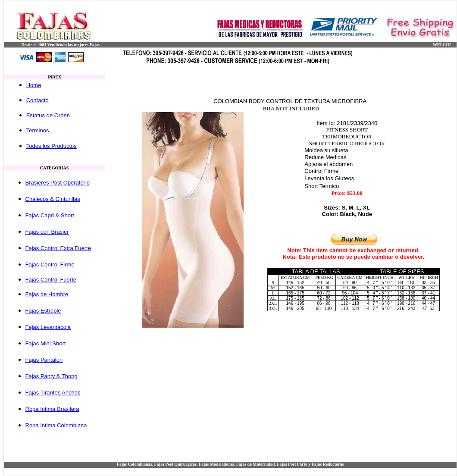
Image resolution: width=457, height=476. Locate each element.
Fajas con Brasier (47, 232)
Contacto (38, 100)
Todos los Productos (52, 146)
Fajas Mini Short (46, 343)
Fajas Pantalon (44, 360)
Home (34, 85)
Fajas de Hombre (47, 294)
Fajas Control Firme (50, 265)
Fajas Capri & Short (50, 215)
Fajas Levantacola (48, 327)
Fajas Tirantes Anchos (53, 393)
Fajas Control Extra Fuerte (58, 248)
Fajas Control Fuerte (51, 280)
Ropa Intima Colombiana (56, 425)
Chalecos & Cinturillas (53, 199)
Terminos (38, 130)
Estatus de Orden (48, 115)
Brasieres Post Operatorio (58, 183)
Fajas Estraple (43, 311)
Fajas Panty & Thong (52, 376)
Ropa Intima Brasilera (52, 409)
